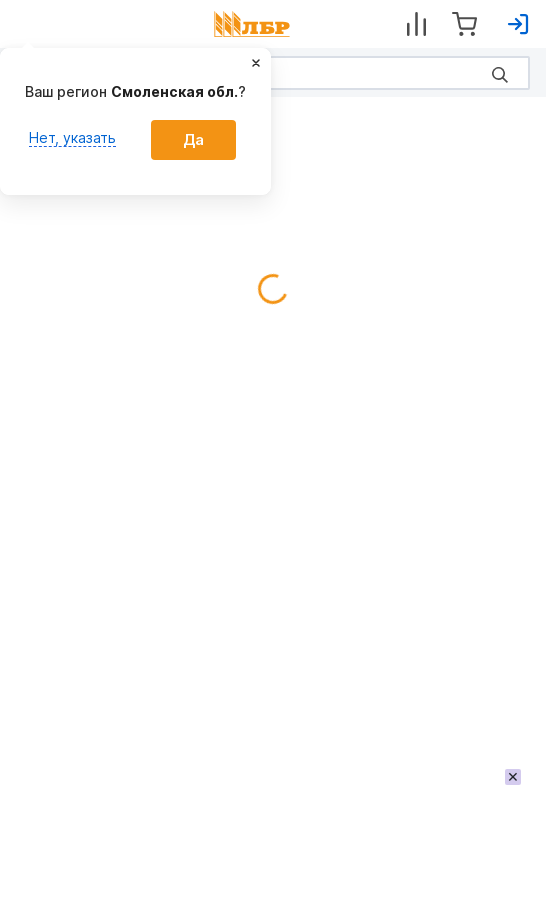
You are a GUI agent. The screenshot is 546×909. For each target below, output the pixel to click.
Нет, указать (72, 137)
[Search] (273, 73)
